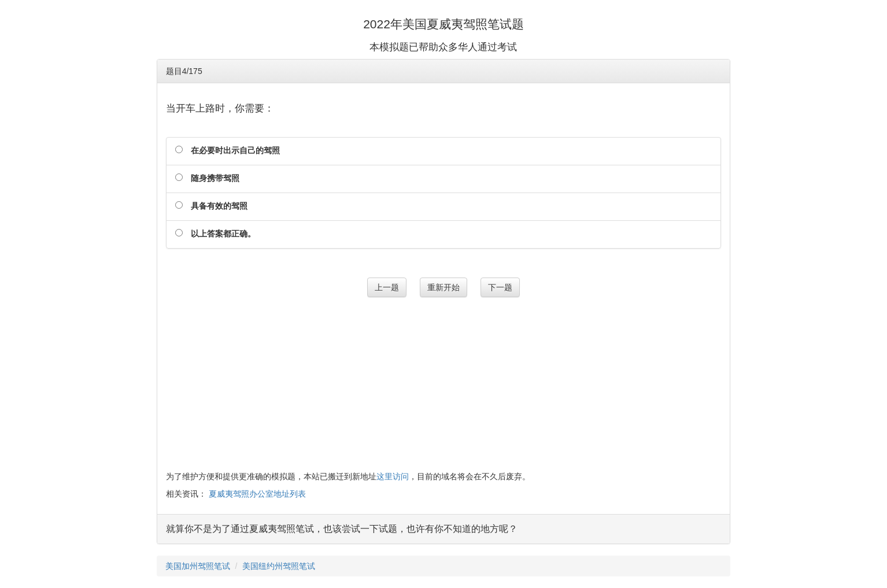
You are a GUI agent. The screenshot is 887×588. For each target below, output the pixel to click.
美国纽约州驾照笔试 (279, 566)
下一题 (500, 287)
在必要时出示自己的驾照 (235, 150)
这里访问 (393, 476)
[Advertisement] (444, 384)
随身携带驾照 (215, 178)
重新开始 (443, 287)
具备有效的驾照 (219, 206)
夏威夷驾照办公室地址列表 (257, 494)
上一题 (387, 287)
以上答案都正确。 (223, 234)
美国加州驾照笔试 (198, 566)
